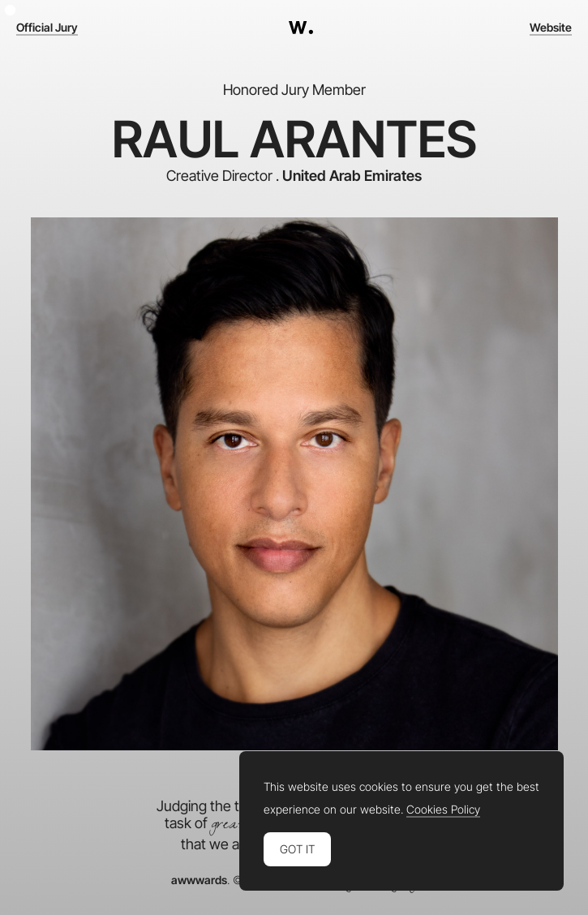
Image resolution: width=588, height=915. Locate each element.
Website (551, 28)
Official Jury (47, 28)
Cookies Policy (443, 810)
